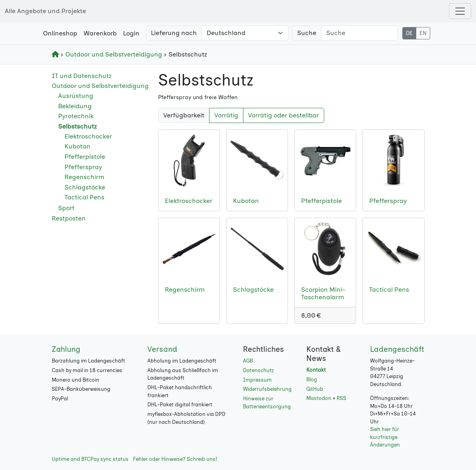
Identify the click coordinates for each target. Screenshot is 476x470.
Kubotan (77, 146)
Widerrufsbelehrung (267, 389)
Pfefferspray (83, 167)
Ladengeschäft (397, 349)
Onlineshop (60, 33)
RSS (341, 398)
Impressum (257, 380)
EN (423, 33)
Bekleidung (75, 106)
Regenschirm (84, 177)
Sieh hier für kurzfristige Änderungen (385, 437)
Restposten (69, 218)
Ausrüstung (76, 96)
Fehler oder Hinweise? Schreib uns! (175, 459)
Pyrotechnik (76, 116)
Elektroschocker (88, 136)
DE (409, 33)
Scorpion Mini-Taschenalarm (323, 293)
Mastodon (319, 398)
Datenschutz (259, 370)
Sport (66, 208)
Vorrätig (226, 115)
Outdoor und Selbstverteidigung (112, 54)
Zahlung (66, 349)
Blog (312, 379)
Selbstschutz (77, 126)
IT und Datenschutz (82, 76)
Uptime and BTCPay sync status (90, 459)
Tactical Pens (84, 197)
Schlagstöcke (85, 187)
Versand (162, 349)
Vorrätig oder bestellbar (284, 115)
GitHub (315, 389)
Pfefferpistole (85, 157)
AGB (248, 361)
